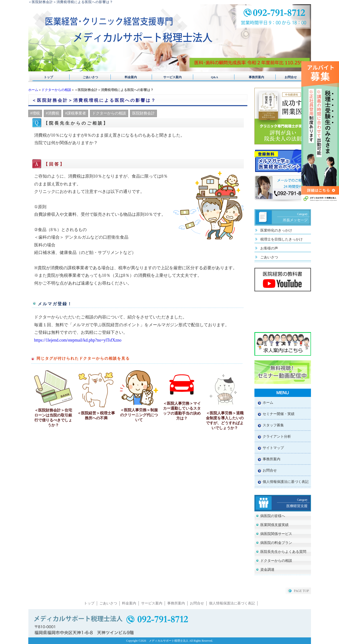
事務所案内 (250, 77)
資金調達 (267, 570)
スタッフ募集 (273, 425)
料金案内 (129, 77)
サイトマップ (273, 448)
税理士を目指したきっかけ (282, 239)
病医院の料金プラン (276, 543)
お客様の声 (269, 248)
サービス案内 (169, 77)
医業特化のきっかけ (276, 230)
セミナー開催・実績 (279, 414)
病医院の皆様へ (273, 516)
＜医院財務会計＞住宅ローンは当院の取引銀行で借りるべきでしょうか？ (53, 418)
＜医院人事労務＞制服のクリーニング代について (139, 415)
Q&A (210, 77)
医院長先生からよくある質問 (283, 552)
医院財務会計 (143, 113)
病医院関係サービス (276, 534)
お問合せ (291, 77)
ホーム (33, 90)
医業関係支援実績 (274, 525)
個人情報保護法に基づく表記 (286, 482)
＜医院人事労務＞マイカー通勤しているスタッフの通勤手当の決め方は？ (182, 411)
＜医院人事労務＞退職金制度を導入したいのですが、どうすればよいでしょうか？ (225, 420)
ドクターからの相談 (56, 90)
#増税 (35, 113)
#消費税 (53, 113)
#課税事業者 (76, 113)
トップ (48, 77)
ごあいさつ (89, 77)
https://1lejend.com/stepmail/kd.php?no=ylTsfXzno (78, 340)
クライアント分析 (277, 436)
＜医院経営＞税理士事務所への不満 (96, 416)
